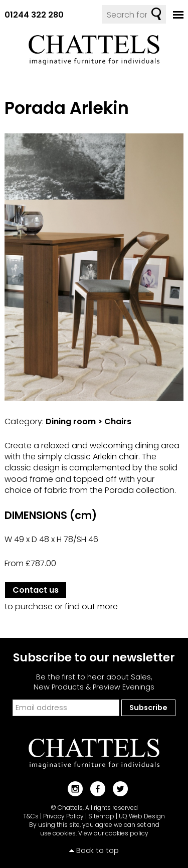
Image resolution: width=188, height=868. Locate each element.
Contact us (36, 590)
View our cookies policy (113, 833)
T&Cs (31, 816)
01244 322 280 (34, 15)
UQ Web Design (142, 816)
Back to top (98, 850)
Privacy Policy (63, 816)
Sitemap (101, 816)
